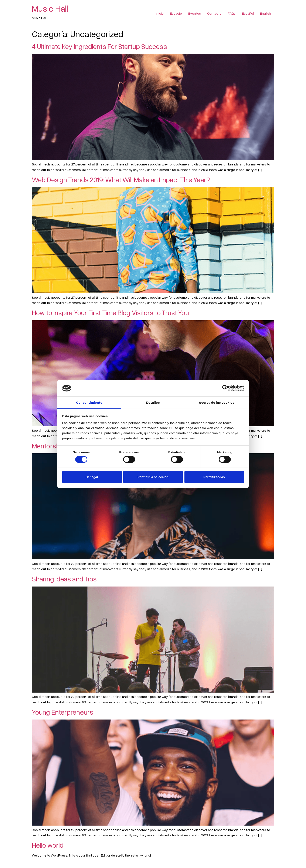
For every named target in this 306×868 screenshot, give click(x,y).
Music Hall (50, 8)
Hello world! (48, 845)
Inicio (160, 13)
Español (248, 13)
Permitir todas (214, 477)
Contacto (214, 13)
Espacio (176, 13)
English (266, 13)
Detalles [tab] (153, 402)
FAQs (232, 13)
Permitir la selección (153, 477)
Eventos (195, 13)
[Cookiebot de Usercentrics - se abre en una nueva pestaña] (225, 388)
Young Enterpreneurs (63, 712)
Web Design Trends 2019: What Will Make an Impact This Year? (121, 180)
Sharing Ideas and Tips (64, 579)
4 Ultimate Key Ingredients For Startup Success (99, 46)
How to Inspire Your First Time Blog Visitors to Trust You (110, 313)
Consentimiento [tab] (89, 402)
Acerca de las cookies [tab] (217, 402)
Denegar (92, 477)
